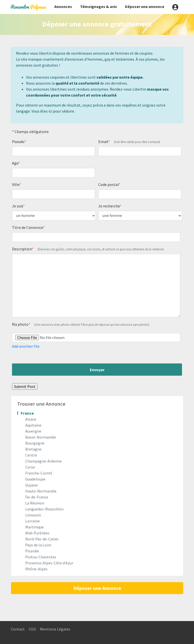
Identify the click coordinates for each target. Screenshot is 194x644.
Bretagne (33, 449)
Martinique (34, 527)
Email (129, 142)
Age (16, 163)
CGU (32, 629)
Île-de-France (37, 497)
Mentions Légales (55, 629)
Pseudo (19, 142)
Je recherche (110, 206)
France (27, 413)
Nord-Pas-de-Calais (42, 539)
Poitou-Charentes (41, 557)
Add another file (26, 346)
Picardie (32, 551)
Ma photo (81, 324)
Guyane (31, 485)
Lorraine (32, 521)
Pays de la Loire (38, 545)
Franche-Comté (39, 473)
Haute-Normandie (41, 491)
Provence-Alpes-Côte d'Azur (49, 563)
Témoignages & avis (98, 6)
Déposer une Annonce (97, 588)
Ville (16, 184)
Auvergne (33, 431)
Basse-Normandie (41, 437)
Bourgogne (35, 443)
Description (88, 249)
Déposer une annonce (145, 6)
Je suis (18, 206)
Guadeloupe (35, 479)
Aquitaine (33, 425)
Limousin (33, 515)
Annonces (63, 6)
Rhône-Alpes (36, 569)
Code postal (109, 184)
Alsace (31, 419)
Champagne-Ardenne (43, 461)
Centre (31, 455)
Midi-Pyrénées (37, 533)
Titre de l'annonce (28, 227)
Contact (18, 629)
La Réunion (35, 503)
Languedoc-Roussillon (44, 509)
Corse (30, 467)
